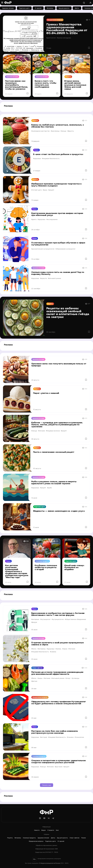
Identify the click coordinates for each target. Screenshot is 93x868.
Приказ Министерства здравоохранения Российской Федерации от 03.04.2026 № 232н (67, 29)
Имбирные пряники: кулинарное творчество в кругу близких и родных (56, 185)
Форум (43, 830)
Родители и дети (24, 8)
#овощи (63, 131)
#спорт (68, 678)
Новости (37, 830)
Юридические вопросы (55, 20)
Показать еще (47, 785)
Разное (36, 150)
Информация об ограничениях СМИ (47, 849)
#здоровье (37, 158)
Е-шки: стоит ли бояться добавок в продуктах (58, 154)
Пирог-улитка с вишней (46, 393)
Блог (57, 830)
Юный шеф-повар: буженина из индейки (74, 568)
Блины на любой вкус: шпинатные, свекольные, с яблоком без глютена (58, 126)
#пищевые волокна (53, 431)
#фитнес (34, 681)
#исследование (52, 219)
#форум (34, 622)
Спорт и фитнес (38, 668)
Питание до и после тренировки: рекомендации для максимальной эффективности (57, 673)
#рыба (49, 488)
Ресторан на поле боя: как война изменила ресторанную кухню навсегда (55, 732)
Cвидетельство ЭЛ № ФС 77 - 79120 (47, 852)
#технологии (79, 737)
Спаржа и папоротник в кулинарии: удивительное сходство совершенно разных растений (59, 762)
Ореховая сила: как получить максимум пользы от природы (59, 365)
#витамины (42, 649)
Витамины (50, 8)
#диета (34, 219)
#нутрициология (58, 619)
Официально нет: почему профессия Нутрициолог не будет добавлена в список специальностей (59, 703)
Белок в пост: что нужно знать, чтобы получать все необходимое (46, 84)
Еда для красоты (64, 8)
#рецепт (51, 190)
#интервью (35, 619)
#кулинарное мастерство (41, 131)
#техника (70, 737)
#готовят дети (37, 190)
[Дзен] (40, 819)
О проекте (51, 830)
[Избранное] (89, 48)
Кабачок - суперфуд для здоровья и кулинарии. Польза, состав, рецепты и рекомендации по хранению (57, 425)
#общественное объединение (75, 619)
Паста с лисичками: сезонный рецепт (54, 452)
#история (44, 737)
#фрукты (71, 131)
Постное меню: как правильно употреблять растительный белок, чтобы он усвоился (17, 85)
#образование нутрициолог (65, 249)
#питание (42, 431)
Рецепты (68, 77)
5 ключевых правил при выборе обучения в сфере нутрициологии (58, 244)
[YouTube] (44, 819)
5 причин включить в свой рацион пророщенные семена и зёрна (58, 644)
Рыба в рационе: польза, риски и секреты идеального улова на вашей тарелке (54, 483)
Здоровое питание (8, 8)
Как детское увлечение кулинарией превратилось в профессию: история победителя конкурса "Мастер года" (17, 572)
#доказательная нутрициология (43, 249)
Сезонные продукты (42, 561)
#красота (44, 278)
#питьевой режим (54, 278)
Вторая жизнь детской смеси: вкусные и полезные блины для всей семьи (75, 85)
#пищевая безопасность (51, 158)
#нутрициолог (45, 619)
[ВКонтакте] (49, 819)
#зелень (58, 649)
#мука (45, 190)
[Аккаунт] (90, 3)
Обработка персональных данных (46, 845)
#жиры (40, 678)
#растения (59, 767)
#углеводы (75, 678)
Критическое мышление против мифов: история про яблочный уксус (57, 214)
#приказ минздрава (64, 38)
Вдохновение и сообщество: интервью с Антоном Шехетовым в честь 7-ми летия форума (58, 614)
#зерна (65, 649)
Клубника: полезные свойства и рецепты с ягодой (46, 568)
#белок (34, 649)
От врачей (38, 8)
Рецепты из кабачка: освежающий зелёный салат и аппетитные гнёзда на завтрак (68, 313)
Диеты (77, 8)
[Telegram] (53, 819)
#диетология (51, 38)
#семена (53, 652)
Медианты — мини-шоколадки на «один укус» (59, 511)
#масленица (55, 131)
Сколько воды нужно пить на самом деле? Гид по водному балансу (58, 273)
